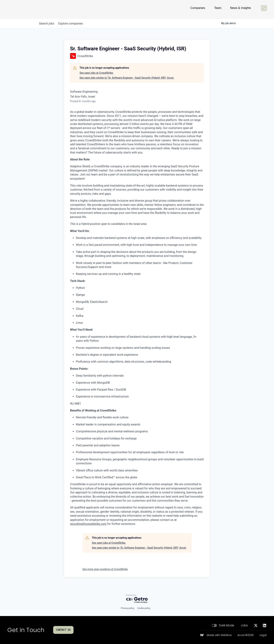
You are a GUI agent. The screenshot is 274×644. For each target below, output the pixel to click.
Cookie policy (144, 608)
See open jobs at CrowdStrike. (97, 73)
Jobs (244, 625)
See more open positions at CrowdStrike (105, 569)
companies (73, 24)
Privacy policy (128, 608)
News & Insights (241, 9)
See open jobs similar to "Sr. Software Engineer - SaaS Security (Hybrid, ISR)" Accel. (127, 78)
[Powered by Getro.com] (137, 599)
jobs (47, 24)
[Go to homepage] (19, 9)
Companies (198, 9)
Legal (263, 635)
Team (218, 9)
